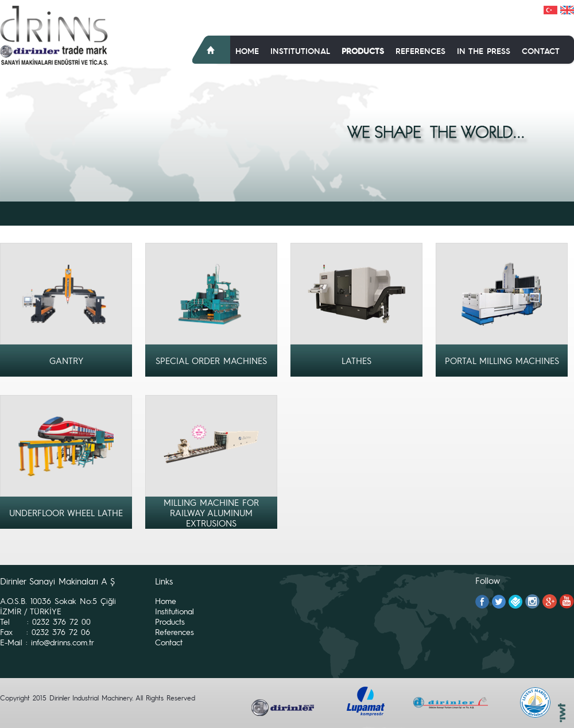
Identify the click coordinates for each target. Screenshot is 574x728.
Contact (541, 51)
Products (363, 51)
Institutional (300, 51)
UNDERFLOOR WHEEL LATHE (66, 513)
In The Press (484, 51)
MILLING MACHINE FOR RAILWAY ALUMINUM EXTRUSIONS (211, 513)
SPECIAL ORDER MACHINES (211, 361)
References (420, 51)
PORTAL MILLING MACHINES (502, 361)
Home (247, 51)
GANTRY (66, 361)
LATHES (356, 361)
